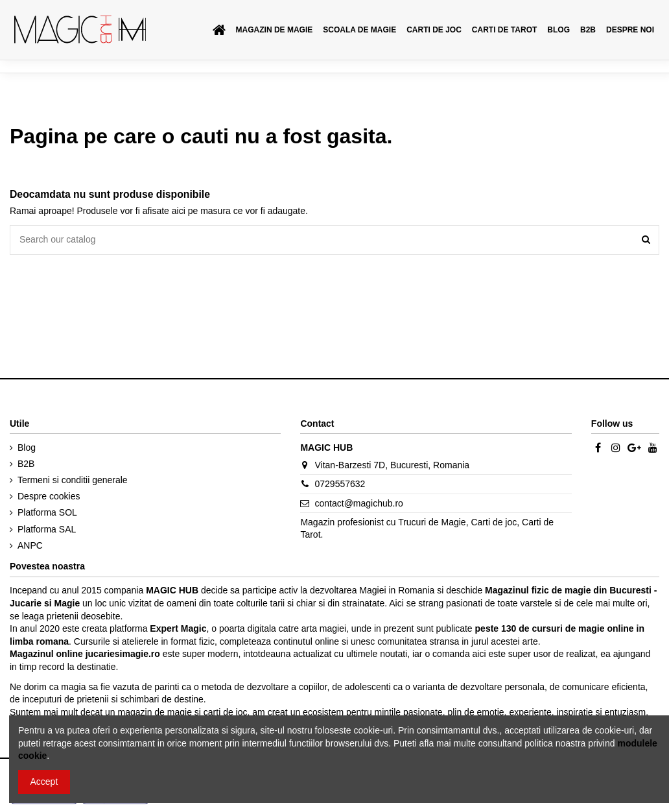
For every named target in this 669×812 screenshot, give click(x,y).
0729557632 (340, 484)
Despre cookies (49, 496)
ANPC (30, 545)
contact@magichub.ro (359, 503)
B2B (26, 464)
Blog (27, 448)
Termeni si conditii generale (73, 480)
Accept (44, 782)
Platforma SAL (47, 529)
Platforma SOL (47, 512)
